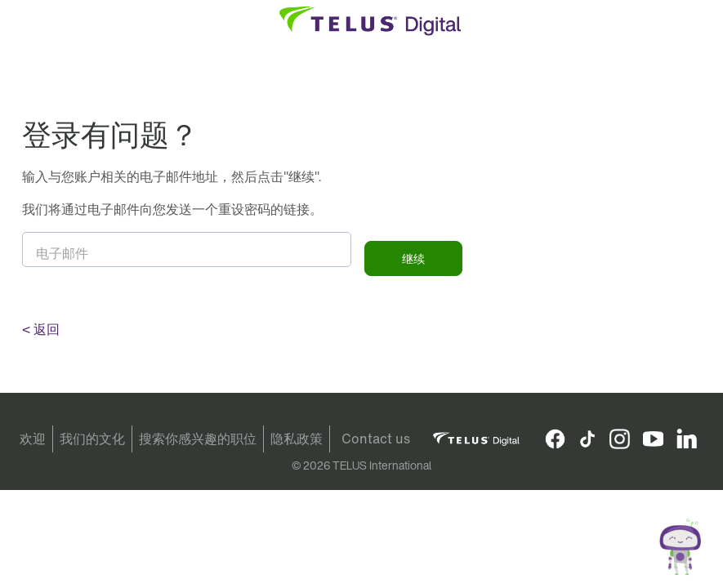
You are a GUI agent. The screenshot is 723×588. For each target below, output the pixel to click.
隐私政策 (297, 439)
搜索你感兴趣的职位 (198, 439)
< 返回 (41, 329)
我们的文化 (92, 439)
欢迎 (33, 439)
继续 (413, 258)
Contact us (376, 439)
